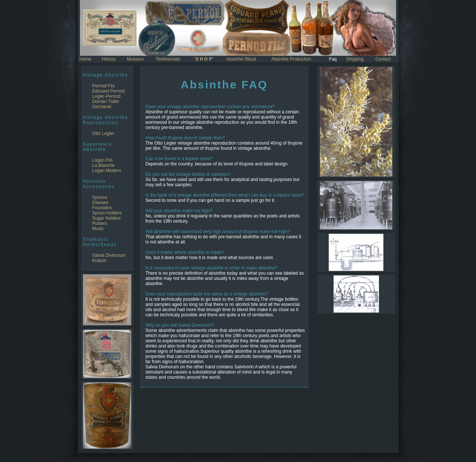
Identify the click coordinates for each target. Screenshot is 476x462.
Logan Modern (107, 171)
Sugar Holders (107, 218)
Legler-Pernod (106, 96)
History (109, 59)
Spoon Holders (107, 213)
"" (204, 59)
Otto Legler (103, 133)
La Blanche (103, 165)
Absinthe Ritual (241, 59)
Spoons (100, 197)
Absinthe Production (291, 59)
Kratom (99, 261)
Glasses (100, 203)
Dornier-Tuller (106, 101)
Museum (135, 59)
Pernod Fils (104, 86)
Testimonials (168, 59)
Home (86, 59)
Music (98, 229)
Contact (383, 59)
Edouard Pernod (108, 91)
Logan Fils (102, 160)
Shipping (355, 59)
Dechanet (102, 107)
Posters (100, 223)
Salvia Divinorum (109, 255)
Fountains (102, 208)
